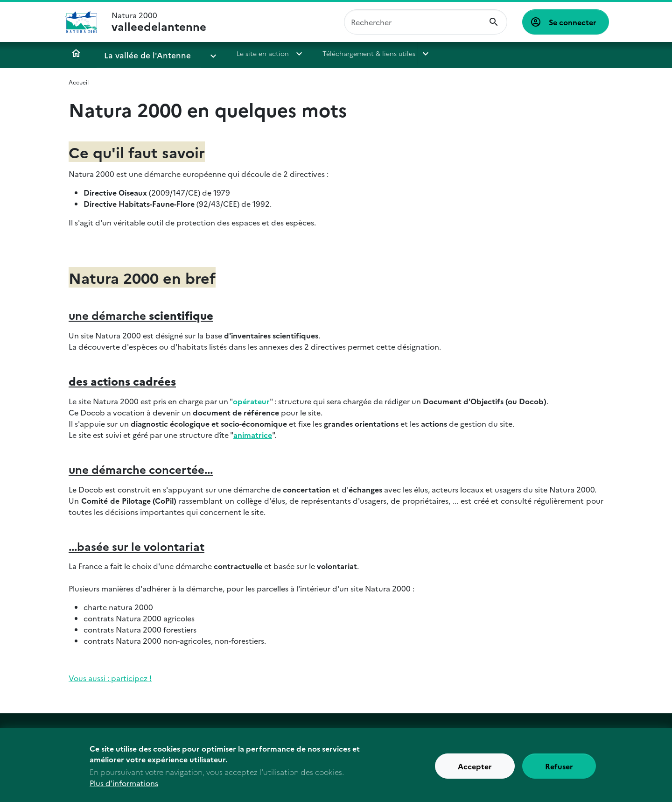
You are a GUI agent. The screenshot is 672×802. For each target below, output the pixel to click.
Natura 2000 (159, 22)
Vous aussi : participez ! (110, 678)
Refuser (559, 772)
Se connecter (573, 22)
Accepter (475, 772)
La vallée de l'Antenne (139, 53)
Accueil (76, 53)
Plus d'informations (124, 788)
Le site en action (234, 53)
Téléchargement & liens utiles (340, 53)
